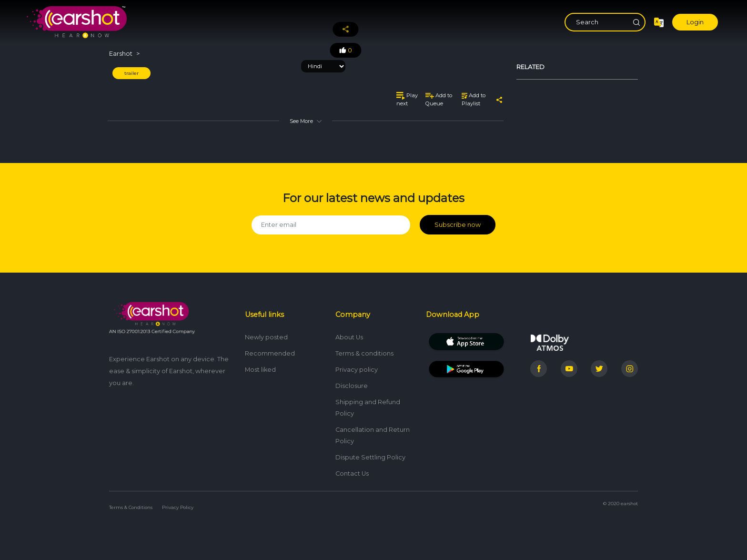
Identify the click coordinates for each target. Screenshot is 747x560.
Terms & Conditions (131, 507)
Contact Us (352, 473)
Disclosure (352, 386)
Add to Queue (439, 99)
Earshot (121, 54)
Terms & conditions (364, 353)
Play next (407, 99)
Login (695, 22)
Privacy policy (357, 370)
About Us (349, 337)
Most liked (260, 370)
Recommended (270, 353)
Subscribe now (458, 225)
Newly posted (266, 337)
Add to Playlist (474, 99)
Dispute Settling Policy (370, 457)
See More (305, 121)
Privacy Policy (178, 507)
